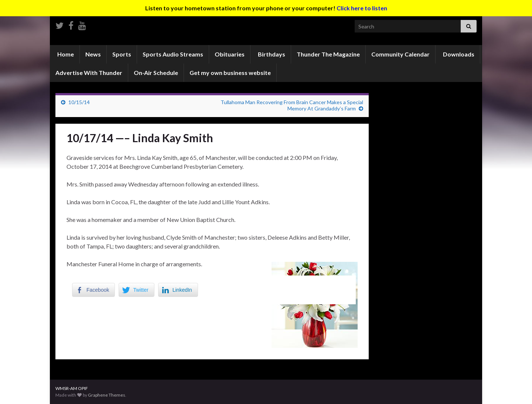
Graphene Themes (107, 395)
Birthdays (271, 54)
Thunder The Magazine (328, 54)
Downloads (458, 54)
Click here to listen (362, 8)
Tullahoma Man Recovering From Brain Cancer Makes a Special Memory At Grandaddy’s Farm (292, 105)
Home (65, 54)
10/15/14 (79, 102)
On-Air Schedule (156, 73)
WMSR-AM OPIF (72, 388)
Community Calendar (400, 54)
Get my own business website (230, 73)
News (93, 54)
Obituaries (230, 54)
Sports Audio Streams (173, 54)
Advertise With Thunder (89, 73)
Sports (122, 54)
